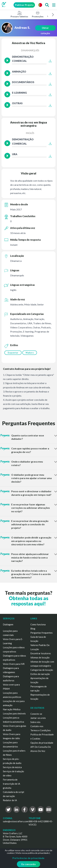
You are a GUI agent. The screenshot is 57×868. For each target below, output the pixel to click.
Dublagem (8, 624)
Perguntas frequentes (41, 633)
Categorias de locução (42, 670)
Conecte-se (36, 714)
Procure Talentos (19, 14)
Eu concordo (29, 864)
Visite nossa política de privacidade (32, 853)
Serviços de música (12, 767)
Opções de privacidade (42, 743)
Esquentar (13, 353)
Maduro (30, 353)
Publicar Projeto (24, 5)
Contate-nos (37, 726)
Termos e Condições (41, 730)
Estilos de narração (40, 674)
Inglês (30, 133)
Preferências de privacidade (28, 858)
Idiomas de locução (40, 657)
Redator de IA (10, 800)
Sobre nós (35, 722)
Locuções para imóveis (14, 713)
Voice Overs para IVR (14, 664)
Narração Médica (12, 709)
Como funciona (38, 624)
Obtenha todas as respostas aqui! (29, 601)
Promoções (38, 14)
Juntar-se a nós (38, 718)
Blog (33, 629)
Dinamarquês (30, 50)
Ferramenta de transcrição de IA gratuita (11, 784)
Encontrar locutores (41, 653)
